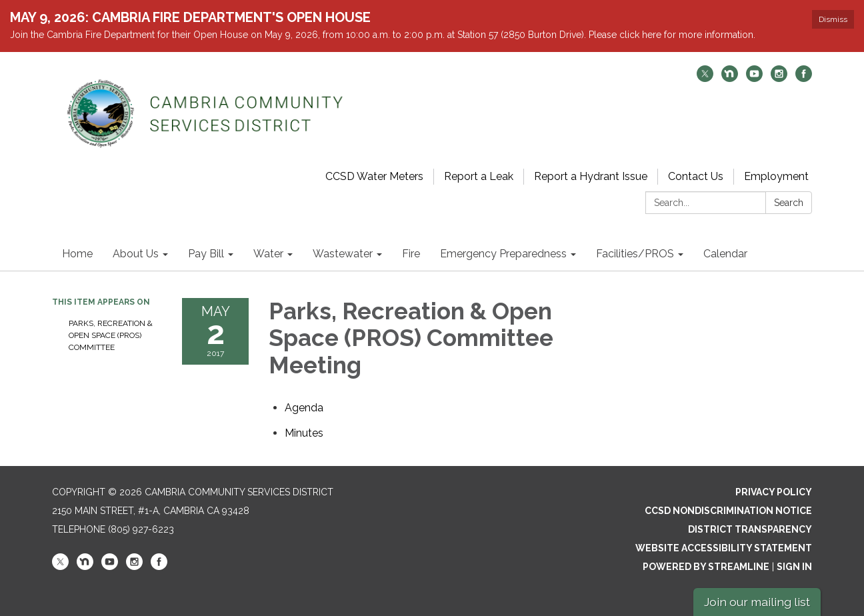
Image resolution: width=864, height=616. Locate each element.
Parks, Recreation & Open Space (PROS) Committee (111, 335)
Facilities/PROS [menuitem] (635, 254)
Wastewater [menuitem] (343, 254)
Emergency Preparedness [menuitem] (503, 254)
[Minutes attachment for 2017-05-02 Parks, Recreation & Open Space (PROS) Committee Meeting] (304, 433)
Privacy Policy (774, 492)
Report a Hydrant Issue (591, 176)
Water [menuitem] (268, 254)
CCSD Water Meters (374, 176)
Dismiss (833, 19)
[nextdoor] (730, 78)
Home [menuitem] (77, 254)
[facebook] (804, 78)
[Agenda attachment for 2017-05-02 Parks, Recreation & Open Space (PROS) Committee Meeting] (304, 408)
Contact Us (696, 176)
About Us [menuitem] (136, 254)
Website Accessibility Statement (724, 548)
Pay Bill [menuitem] (206, 254)
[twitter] (705, 78)
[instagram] (779, 78)
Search (789, 203)
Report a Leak (479, 176)
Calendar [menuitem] (725, 254)
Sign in (794, 567)
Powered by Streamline (706, 567)
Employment (776, 176)
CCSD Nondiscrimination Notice (728, 511)
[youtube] (754, 78)
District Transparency (750, 529)
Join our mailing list (757, 602)
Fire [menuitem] (411, 254)
